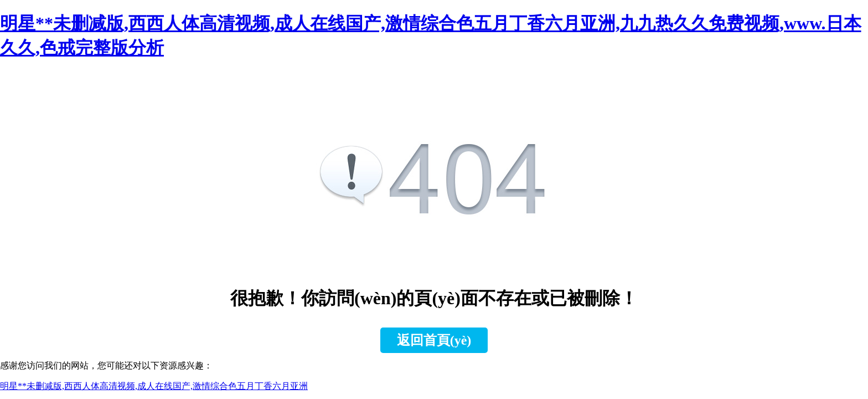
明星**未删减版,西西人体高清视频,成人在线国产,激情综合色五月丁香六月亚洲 (154, 386)
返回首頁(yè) (434, 340)
